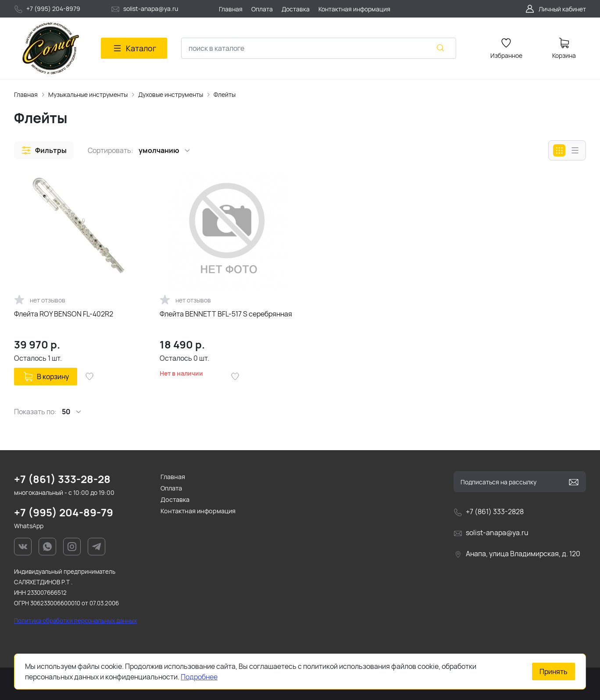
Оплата (171, 488)
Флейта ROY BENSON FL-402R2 (64, 314)
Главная (26, 94)
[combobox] (319, 48)
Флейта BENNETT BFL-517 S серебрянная (226, 314)
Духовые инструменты (171, 94)
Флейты (225, 94)
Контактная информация (198, 511)
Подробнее (199, 677)
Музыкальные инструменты (88, 94)
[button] (44, 150)
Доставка (175, 499)
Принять (554, 672)
